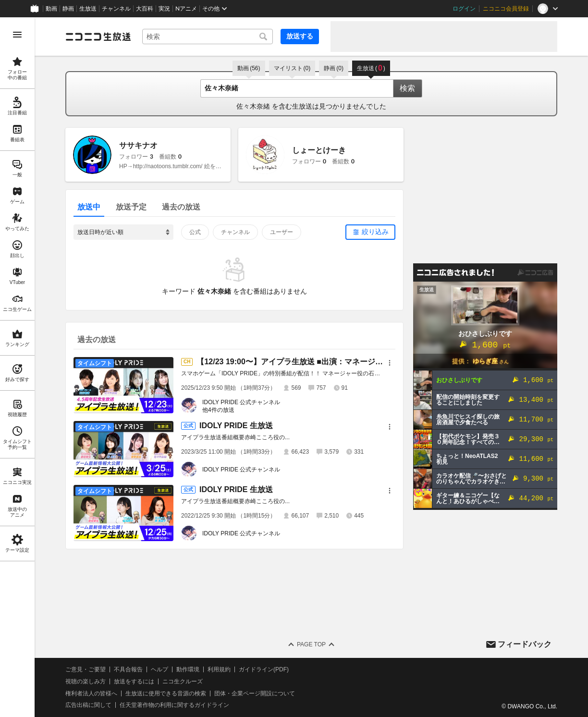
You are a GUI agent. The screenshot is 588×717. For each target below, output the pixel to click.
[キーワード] (208, 37)
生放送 (88, 9)
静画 (68, 9)
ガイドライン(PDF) (264, 669)
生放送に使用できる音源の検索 (166, 693)
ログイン (464, 9)
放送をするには (134, 681)
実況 (164, 9)
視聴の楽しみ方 (86, 681)
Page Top (311, 644)
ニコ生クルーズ (183, 681)
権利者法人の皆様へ (91, 693)
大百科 (145, 9)
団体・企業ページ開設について (255, 693)
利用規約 (219, 669)
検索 (407, 88)
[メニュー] (390, 363)
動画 (51, 9)
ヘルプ (159, 669)
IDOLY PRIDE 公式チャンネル (241, 402)
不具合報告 (128, 669)
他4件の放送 (218, 410)
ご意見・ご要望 (86, 669)
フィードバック (525, 644)
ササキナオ (138, 145)
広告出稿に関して (88, 705)
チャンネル (116, 9)
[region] (17, 367)
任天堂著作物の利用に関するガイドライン (174, 705)
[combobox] (208, 37)
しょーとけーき (319, 150)
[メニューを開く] (17, 35)
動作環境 (188, 669)
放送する (300, 36)
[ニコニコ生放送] (98, 37)
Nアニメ (186, 9)
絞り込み (375, 232)
